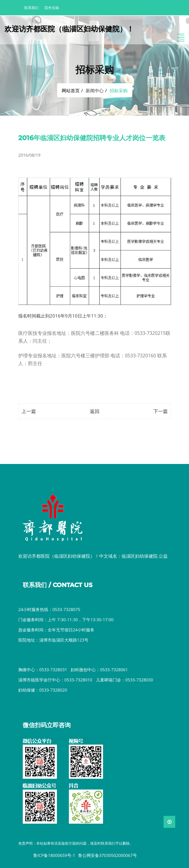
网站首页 (71, 90)
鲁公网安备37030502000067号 (108, 855)
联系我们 (31, 8)
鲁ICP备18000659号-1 (54, 855)
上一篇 (29, 411)
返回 (95, 411)
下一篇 (161, 411)
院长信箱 (52, 8)
